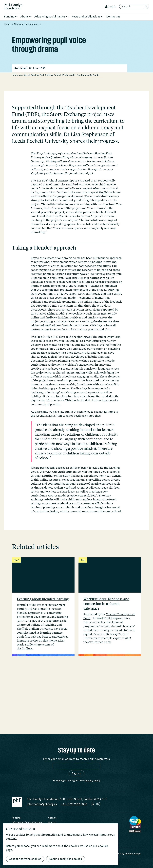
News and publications (26, 24)
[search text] (132, 6)
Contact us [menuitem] (113, 16)
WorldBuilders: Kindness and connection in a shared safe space (106, 668)
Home (7, 24)
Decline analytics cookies (66, 859)
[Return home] (13, 6)
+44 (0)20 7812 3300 (74, 804)
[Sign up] (76, 773)
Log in (111, 6)
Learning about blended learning (43, 664)
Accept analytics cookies (25, 859)
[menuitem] (11, 17)
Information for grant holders (27, 822)
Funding (16, 818)
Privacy (52, 822)
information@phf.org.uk (42, 804)
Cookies (52, 818)
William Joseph (133, 853)
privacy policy (93, 780)
